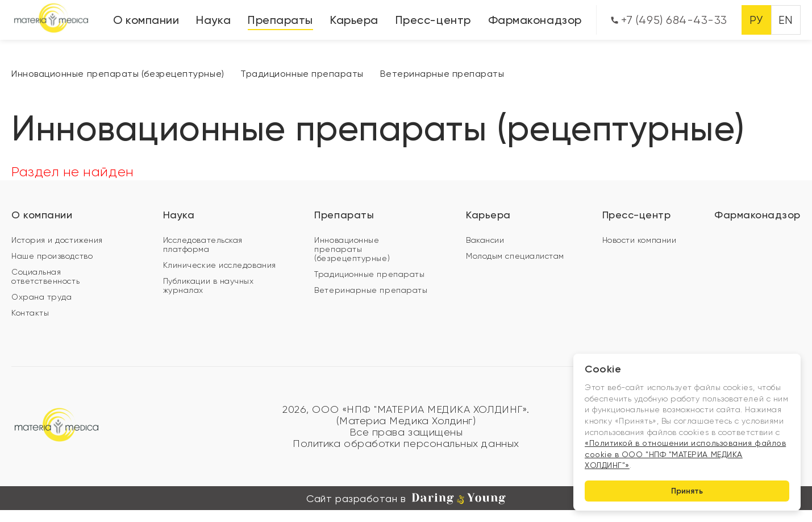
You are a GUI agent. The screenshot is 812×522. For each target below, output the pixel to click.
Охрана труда (41, 297)
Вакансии (485, 240)
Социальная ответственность (45, 276)
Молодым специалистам (515, 256)
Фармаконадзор (535, 20)
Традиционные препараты (302, 74)
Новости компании (640, 240)
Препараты (280, 20)
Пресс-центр (433, 20)
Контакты (30, 313)
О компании (146, 20)
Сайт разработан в (406, 499)
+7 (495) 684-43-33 (669, 20)
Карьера (354, 20)
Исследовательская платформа (203, 245)
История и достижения (57, 240)
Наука (213, 20)
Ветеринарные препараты (442, 74)
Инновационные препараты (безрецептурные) (118, 74)
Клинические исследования (220, 265)
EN (786, 20)
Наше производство (52, 256)
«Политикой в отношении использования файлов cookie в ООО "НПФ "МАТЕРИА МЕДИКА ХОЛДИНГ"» (685, 454)
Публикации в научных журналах (209, 285)
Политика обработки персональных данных (406, 444)
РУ (756, 20)
